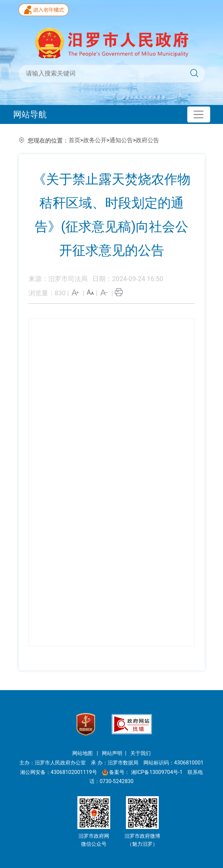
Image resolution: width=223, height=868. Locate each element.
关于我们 (141, 753)
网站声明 (112, 753)
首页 (74, 140)
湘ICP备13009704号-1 (157, 772)
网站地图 (83, 753)
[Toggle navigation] (199, 115)
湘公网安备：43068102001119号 (59, 772)
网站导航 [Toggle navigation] (30, 114)
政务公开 (95, 140)
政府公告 (147, 140)
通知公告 (121, 140)
